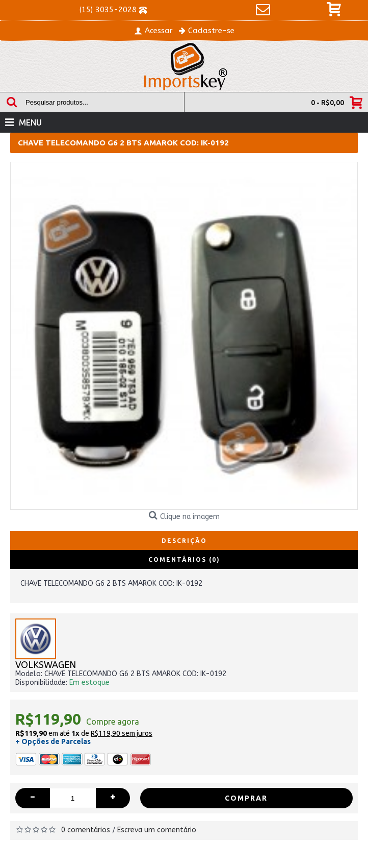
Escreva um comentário (157, 830)
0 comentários (86, 830)
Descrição (184, 541)
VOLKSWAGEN (46, 665)
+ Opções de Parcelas (53, 741)
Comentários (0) (184, 560)
